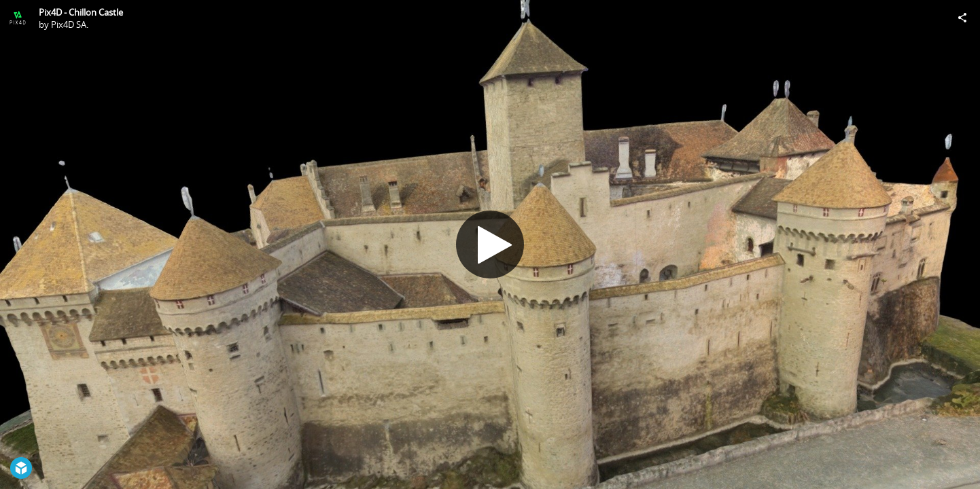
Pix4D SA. (70, 24)
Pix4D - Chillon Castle (81, 12)
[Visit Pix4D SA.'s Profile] (18, 18)
